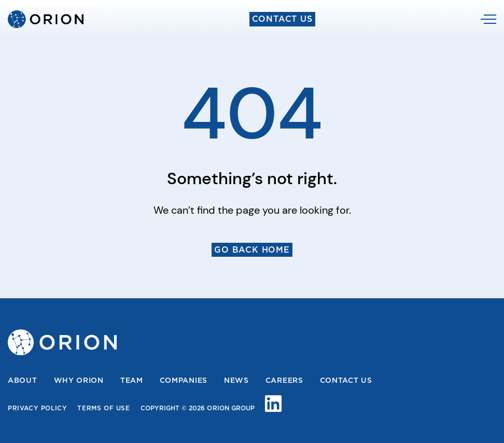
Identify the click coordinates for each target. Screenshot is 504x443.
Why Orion (79, 380)
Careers (284, 380)
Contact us (346, 380)
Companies (184, 380)
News (236, 380)
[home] (46, 19)
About (23, 380)
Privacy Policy (37, 408)
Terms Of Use (103, 408)
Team (132, 380)
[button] (488, 19)
